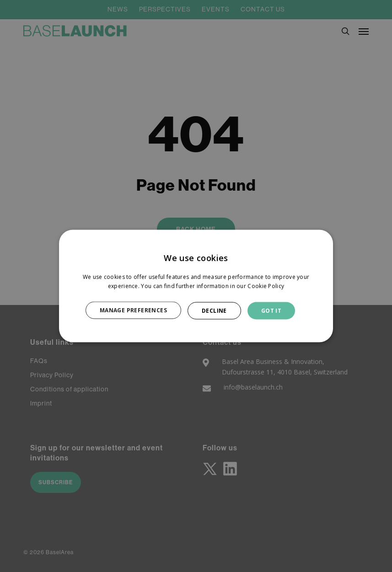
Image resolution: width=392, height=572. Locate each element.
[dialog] (196, 286)
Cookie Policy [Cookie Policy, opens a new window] (266, 286)
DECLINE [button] (214, 310)
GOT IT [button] (271, 310)
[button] (138, 310)
